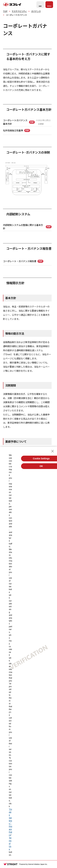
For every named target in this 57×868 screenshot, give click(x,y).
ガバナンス (36, 11)
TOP (5, 11)
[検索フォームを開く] (40, 5)
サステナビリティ (19, 11)
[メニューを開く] (49, 5)
